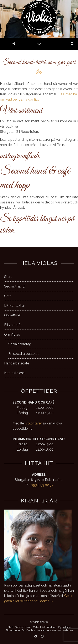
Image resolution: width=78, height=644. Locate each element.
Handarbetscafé (17, 363)
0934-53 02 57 (42, 485)
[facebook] (36, 637)
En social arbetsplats (24, 354)
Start (8, 277)
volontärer (34, 423)
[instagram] (42, 637)
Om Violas (12, 334)
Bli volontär (13, 325)
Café (8, 296)
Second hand (14, 286)
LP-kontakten (15, 306)
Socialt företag (20, 344)
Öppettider (13, 315)
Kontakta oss (14, 373)
